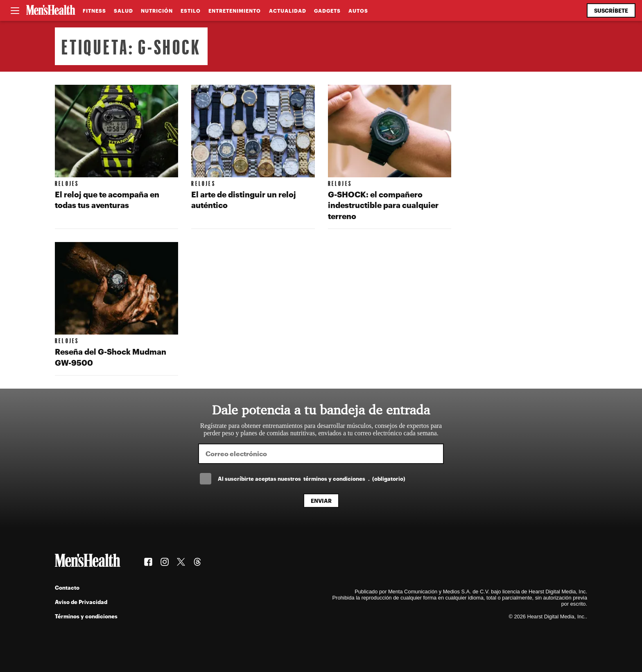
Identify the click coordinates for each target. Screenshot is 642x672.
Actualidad (288, 11)
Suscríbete (611, 10)
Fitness (94, 11)
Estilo (191, 11)
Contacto (67, 587)
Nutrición (157, 11)
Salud (123, 11)
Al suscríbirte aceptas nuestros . (312, 479)
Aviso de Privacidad (81, 602)
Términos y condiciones (86, 616)
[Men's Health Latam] (51, 11)
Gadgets (327, 11)
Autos (358, 11)
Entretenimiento (235, 11)
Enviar (321, 501)
